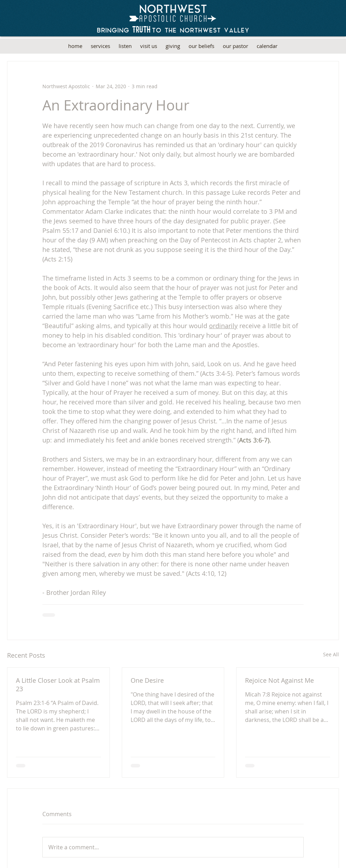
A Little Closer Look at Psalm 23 (58, 685)
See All (331, 654)
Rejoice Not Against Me (279, 680)
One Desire (147, 680)
